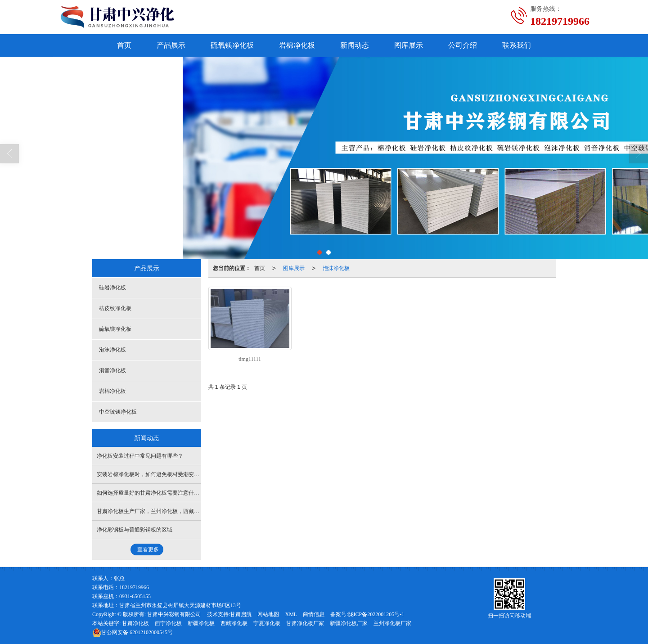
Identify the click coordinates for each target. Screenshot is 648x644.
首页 (124, 45)
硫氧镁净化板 (232, 45)
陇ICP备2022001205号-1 (376, 614)
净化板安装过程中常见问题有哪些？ (140, 456)
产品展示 (171, 45)
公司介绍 (463, 45)
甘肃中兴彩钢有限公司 (174, 614)
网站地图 (268, 614)
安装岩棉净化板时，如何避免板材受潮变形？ (151, 474)
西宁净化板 (168, 623)
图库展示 (409, 45)
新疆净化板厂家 (349, 623)
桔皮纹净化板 (115, 308)
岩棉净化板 (297, 45)
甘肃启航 (241, 614)
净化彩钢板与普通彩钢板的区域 (135, 530)
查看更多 (148, 549)
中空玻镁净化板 (118, 412)
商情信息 (314, 614)
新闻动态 (355, 45)
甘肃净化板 (135, 623)
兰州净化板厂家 (392, 623)
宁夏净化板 (267, 623)
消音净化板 (112, 370)
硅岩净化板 (112, 288)
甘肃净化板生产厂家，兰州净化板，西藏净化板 (153, 511)
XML (291, 614)
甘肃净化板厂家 (305, 623)
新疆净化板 (201, 623)
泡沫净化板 (336, 268)
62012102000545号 (133, 632)
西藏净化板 (234, 623)
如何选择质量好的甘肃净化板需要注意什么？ (151, 493)
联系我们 (517, 45)
